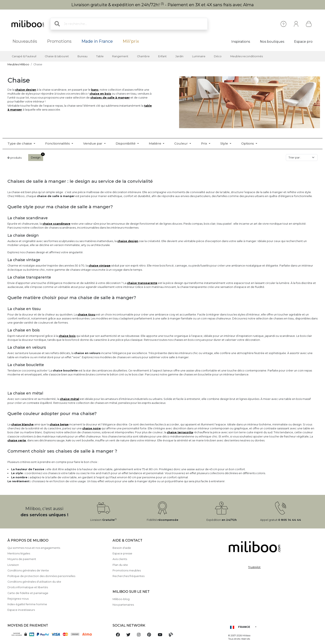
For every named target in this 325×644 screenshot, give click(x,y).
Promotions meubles (127, 570)
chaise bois (67, 336)
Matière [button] (155, 143)
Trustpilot (254, 567)
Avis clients (120, 559)
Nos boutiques (272, 42)
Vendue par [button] (93, 143)
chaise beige (59, 424)
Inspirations (241, 42)
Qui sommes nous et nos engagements (34, 548)
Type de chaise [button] (20, 143)
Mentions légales (19, 553)
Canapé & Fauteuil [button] (24, 56)
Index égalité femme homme (27, 604)
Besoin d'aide (122, 548)
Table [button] (100, 56)
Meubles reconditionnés (247, 56)
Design (37, 157)
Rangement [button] (120, 56)
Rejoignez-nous (18, 599)
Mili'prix (131, 41)
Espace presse (122, 553)
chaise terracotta (180, 432)
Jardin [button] (179, 56)
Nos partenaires (123, 605)
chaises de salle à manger (110, 98)
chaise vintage (99, 266)
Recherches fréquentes (129, 576)
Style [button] (225, 143)
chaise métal (70, 399)
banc (95, 90)
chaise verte (17, 440)
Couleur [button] (181, 143)
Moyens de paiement (22, 559)
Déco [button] (218, 56)
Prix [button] (204, 143)
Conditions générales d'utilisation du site (34, 582)
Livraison (13, 565)
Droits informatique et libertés (28, 587)
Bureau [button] (82, 56)
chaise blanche (22, 424)
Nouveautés (25, 41)
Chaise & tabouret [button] (57, 56)
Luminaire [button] (199, 56)
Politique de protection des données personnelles (41, 576)
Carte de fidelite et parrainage (28, 593)
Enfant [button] (162, 56)
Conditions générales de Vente (28, 570)
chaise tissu (86, 315)
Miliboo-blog (121, 599)
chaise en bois (100, 94)
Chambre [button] (143, 56)
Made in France (97, 41)
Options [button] (248, 143)
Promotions (59, 41)
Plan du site (120, 565)
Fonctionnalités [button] (58, 143)
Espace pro (303, 42)
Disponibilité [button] (126, 143)
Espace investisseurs (21, 610)
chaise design (26, 90)
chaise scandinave (56, 224)
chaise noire (92, 428)
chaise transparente (142, 283)
